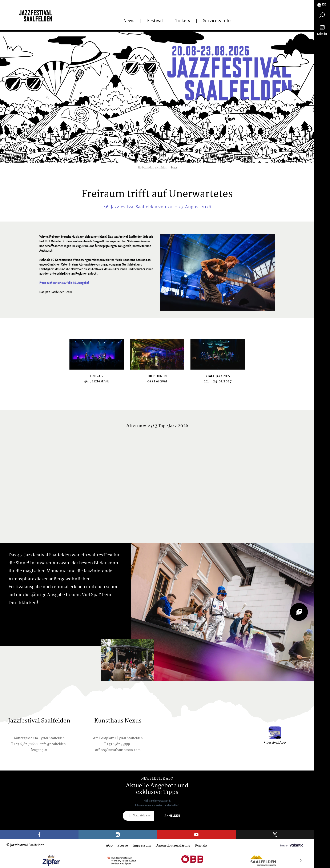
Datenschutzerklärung (173, 846)
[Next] (301, 861)
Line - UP (97, 376)
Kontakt (201, 846)
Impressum (142, 846)
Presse (123, 846)
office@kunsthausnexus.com (118, 750)
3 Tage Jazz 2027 (218, 376)
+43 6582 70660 (26, 744)
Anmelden (172, 816)
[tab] (322, 5)
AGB (109, 846)
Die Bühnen (157, 376)
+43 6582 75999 (118, 744)
